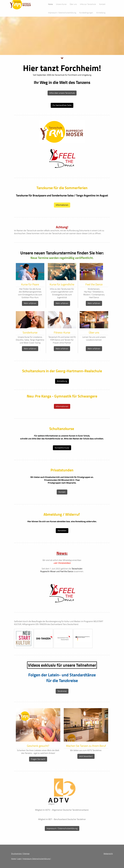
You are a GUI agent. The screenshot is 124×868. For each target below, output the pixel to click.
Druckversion (17, 854)
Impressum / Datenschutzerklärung (62, 828)
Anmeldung (62, 381)
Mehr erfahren (30, 303)
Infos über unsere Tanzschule (62, 93)
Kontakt (62, 492)
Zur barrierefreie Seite (62, 105)
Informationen (62, 205)
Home (14, 859)
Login (19, 859)
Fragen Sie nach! (38, 759)
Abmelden (62, 531)
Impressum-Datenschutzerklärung (36, 859)
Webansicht (108, 854)
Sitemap (26, 854)
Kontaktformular (62, 448)
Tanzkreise (62, 691)
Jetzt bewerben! (86, 756)
